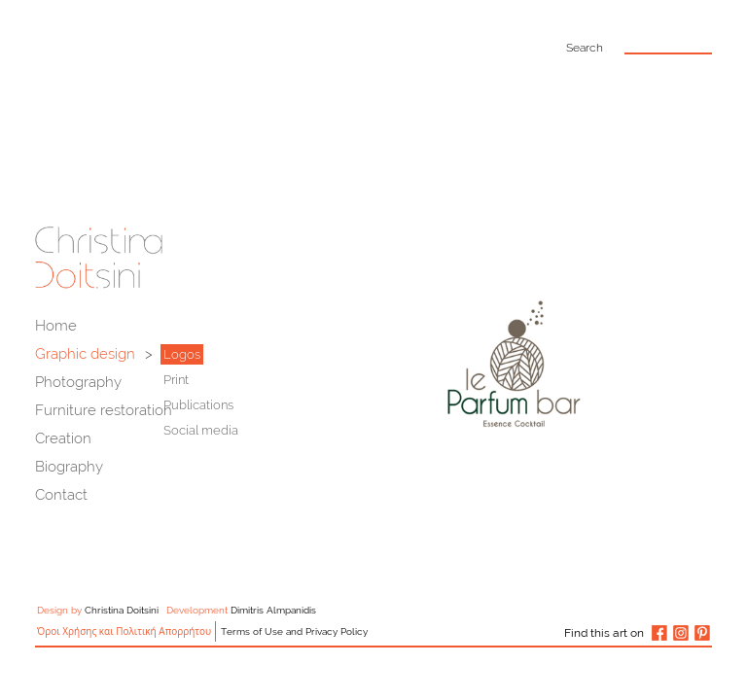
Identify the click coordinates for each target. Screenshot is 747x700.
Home (56, 326)
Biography (69, 467)
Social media (201, 430)
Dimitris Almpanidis (273, 610)
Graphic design (85, 354)
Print (176, 380)
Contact (61, 495)
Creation (63, 438)
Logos (182, 354)
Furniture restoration (104, 410)
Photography (78, 382)
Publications (198, 405)
